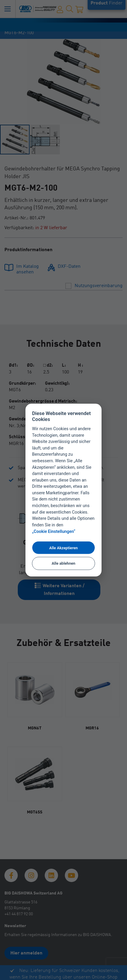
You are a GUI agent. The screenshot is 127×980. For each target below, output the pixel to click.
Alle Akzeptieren (63, 548)
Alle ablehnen (64, 563)
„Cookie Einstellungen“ (54, 532)
